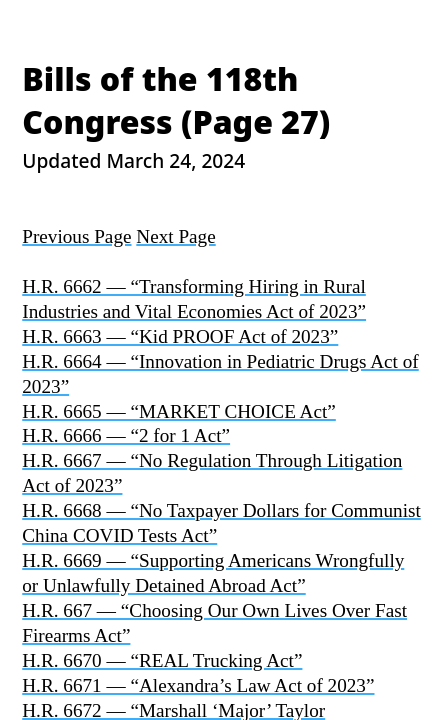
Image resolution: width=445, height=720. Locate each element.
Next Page (175, 236)
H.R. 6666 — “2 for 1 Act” (126, 435)
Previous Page (76, 236)
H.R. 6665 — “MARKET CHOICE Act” (179, 411)
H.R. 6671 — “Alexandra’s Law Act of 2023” (198, 685)
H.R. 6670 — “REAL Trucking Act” (162, 660)
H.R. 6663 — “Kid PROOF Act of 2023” (180, 336)
